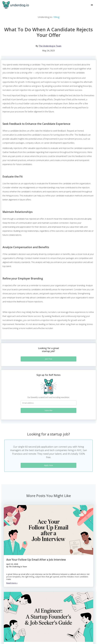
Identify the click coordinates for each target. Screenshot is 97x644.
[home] (15, 5)
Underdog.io (49, 17)
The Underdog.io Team (50, 46)
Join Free (49, 359)
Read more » (12, 583)
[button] (92, 5)
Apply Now (48, 465)
